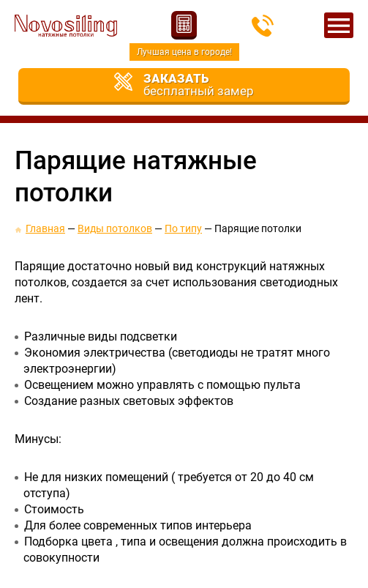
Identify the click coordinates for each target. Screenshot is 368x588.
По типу (183, 228)
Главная (45, 228)
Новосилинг (66, 25)
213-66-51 (263, 26)
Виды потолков (115, 228)
